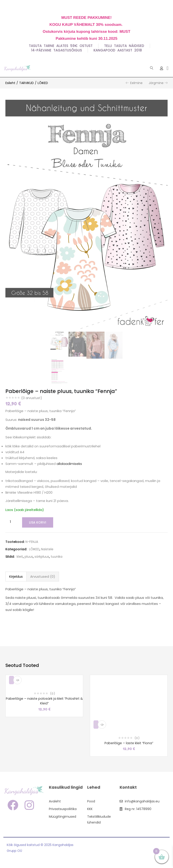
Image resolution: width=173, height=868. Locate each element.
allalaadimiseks (69, 464)
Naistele (47, 549)
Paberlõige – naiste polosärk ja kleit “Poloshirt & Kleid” (44, 701)
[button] (167, 68)
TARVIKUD (26, 83)
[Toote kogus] (10, 522)
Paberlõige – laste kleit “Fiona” (129, 743)
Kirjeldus (16, 576)
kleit (20, 556)
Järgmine (156, 83)
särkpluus (42, 556)
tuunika (57, 556)
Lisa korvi (37, 522)
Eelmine (136, 83)
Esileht (10, 83)
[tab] (16, 576)
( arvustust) (32, 398)
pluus (29, 556)
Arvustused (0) (43, 576)
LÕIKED (43, 83)
